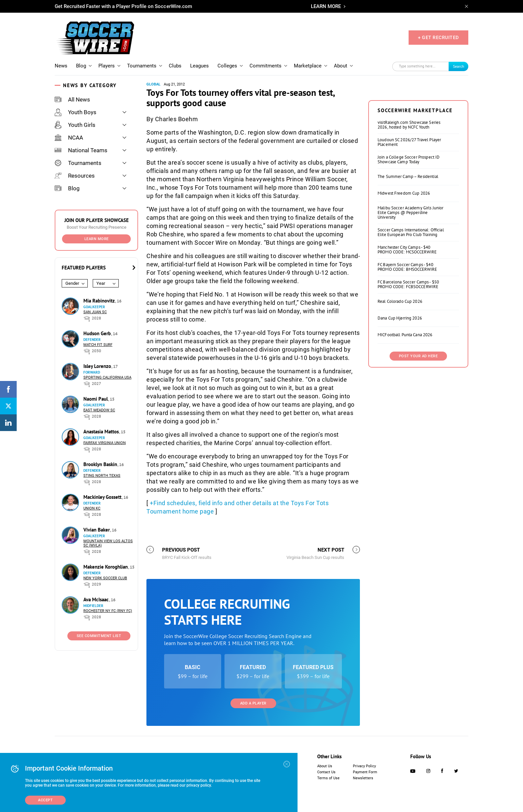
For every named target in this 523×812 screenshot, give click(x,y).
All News (72, 99)
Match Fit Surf (98, 345)
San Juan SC (95, 312)
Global (153, 84)
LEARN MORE (326, 6)
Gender (72, 283)
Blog (81, 66)
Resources (75, 176)
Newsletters (363, 778)
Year (101, 283)
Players (107, 66)
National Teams (81, 150)
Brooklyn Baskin (101, 464)
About (341, 66)
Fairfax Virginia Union (105, 443)
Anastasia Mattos (102, 432)
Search (459, 66)
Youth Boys (76, 112)
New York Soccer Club (105, 578)
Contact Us (326, 772)
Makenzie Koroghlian (106, 567)
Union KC (92, 508)
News (61, 66)
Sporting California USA (107, 377)
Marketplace (308, 66)
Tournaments (142, 66)
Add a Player (253, 703)
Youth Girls (75, 125)
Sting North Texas (102, 476)
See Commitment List (99, 636)
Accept (45, 800)
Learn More (97, 239)
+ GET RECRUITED (438, 37)
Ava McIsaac (97, 599)
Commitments (266, 66)
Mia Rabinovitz (100, 301)
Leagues (199, 66)
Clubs (175, 66)
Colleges (227, 66)
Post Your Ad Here (418, 356)
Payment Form (365, 772)
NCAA (69, 138)
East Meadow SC (99, 410)
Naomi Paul (96, 399)
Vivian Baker (97, 530)
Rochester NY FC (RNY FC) (108, 611)
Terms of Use (328, 778)
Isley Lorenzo (98, 366)
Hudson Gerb (98, 333)
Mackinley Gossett (103, 497)
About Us (325, 766)
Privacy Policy (364, 766)
